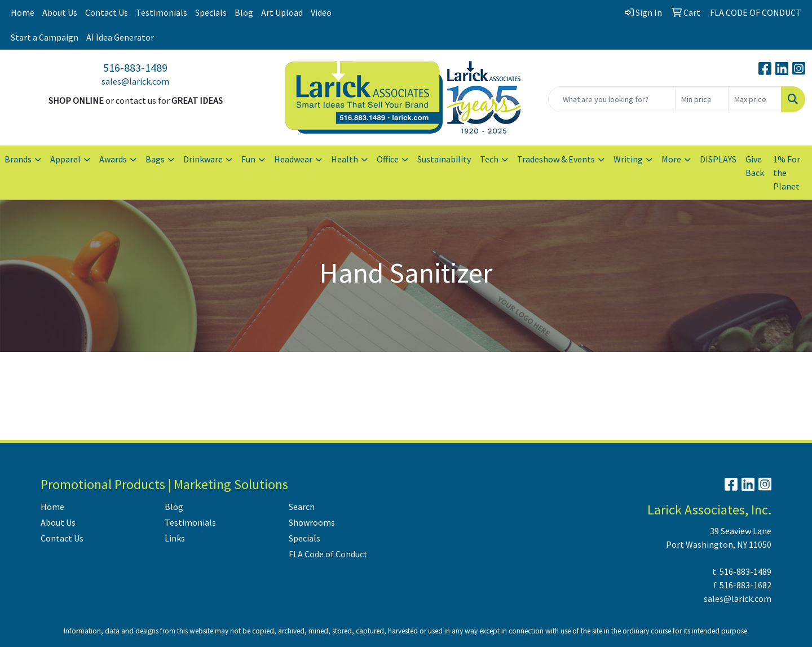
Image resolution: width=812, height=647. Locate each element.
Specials (211, 12)
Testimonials (162, 12)
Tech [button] (489, 159)
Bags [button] (155, 159)
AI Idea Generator (120, 37)
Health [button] (345, 159)
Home (23, 12)
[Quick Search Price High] (755, 99)
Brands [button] (18, 159)
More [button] (671, 159)
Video (321, 12)
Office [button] (388, 159)
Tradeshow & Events (556, 159)
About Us (60, 12)
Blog (244, 12)
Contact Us (107, 12)
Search (302, 507)
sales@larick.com (135, 81)
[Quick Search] (612, 99)
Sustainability (444, 159)
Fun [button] (248, 159)
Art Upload (282, 12)
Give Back (755, 166)
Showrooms (312, 522)
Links (175, 538)
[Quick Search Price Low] (702, 99)
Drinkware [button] (203, 159)
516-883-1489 (135, 67)
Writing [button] (628, 159)
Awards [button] (113, 159)
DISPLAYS (718, 159)
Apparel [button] (65, 159)
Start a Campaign (45, 37)
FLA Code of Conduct (328, 554)
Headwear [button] (293, 159)
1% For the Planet (787, 173)
